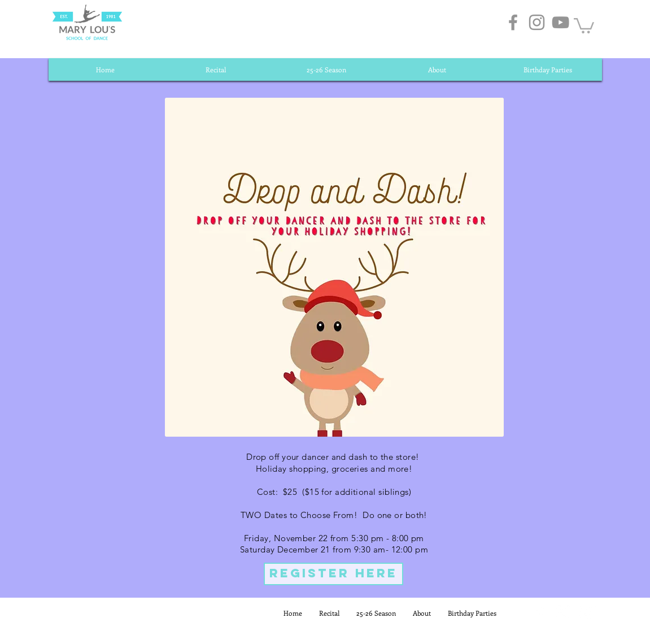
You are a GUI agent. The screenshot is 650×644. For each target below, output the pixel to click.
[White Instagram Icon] (564, 613)
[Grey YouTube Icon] (560, 22)
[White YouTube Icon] (588, 613)
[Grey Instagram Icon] (537, 22)
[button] (584, 25)
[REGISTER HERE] (333, 574)
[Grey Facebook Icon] (513, 22)
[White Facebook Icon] (540, 613)
